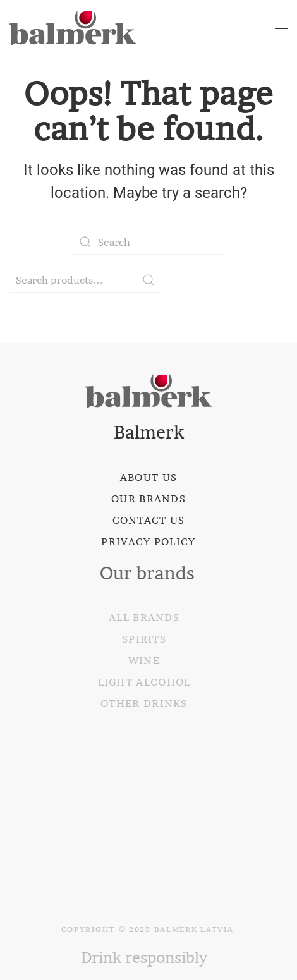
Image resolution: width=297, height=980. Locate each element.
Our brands (148, 499)
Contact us (149, 520)
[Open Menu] (281, 25)
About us (148, 477)
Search (148, 280)
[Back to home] (73, 25)
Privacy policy (148, 541)
